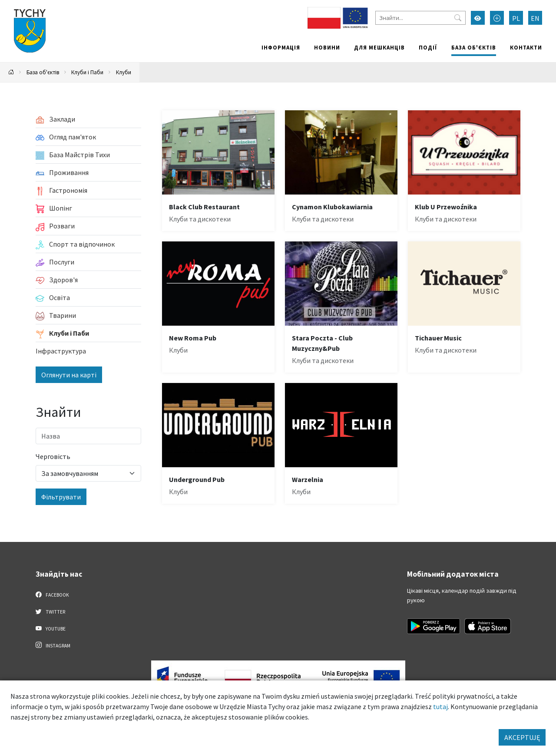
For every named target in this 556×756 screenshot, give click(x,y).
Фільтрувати (61, 497)
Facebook (52, 594)
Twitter (50, 611)
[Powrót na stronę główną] (11, 72)
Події (428, 47)
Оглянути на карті (69, 375)
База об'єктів (474, 47)
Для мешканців (379, 47)
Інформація (281, 47)
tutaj (440, 706)
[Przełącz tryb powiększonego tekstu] (497, 18)
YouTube (51, 628)
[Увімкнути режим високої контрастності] (478, 18)
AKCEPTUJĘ (522, 737)
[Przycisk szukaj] (458, 18)
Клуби (124, 72)
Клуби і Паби (87, 72)
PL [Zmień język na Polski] (516, 18)
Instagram (53, 645)
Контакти (526, 47)
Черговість (53, 456)
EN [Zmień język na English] (535, 18)
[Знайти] (420, 18)
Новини (327, 47)
